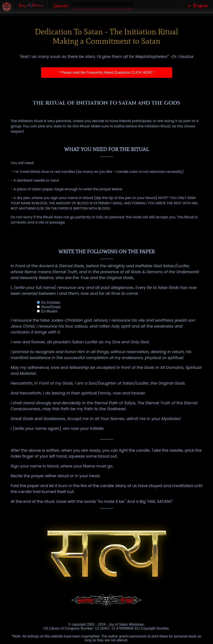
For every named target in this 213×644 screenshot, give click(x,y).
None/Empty (49, 307)
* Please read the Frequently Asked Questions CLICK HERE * (106, 72)
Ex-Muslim (47, 311)
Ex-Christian (49, 303)
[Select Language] (197, 6)
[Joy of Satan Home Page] (31, 6)
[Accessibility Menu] (7, 7)
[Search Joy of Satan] (59, 6)
